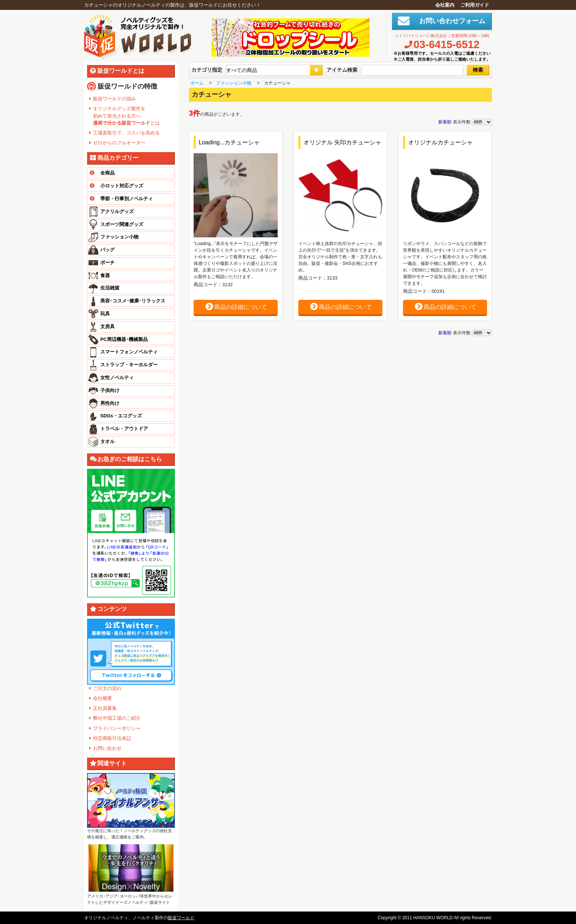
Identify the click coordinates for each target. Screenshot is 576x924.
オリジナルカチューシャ (440, 142)
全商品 (101, 173)
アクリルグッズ (117, 211)
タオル (107, 441)
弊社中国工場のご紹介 (117, 718)
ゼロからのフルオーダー (119, 143)
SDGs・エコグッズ (121, 416)
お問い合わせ (107, 748)
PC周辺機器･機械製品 (124, 339)
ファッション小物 (119, 237)
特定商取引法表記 (112, 738)
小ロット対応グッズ (115, 186)
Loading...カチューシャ (229, 142)
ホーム (197, 83)
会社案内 (445, 5)
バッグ (107, 250)
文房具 (107, 326)
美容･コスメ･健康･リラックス (133, 301)
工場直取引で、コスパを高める (126, 133)
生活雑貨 (110, 288)
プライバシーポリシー (117, 728)
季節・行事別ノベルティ (120, 199)
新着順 (445, 122)
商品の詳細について (236, 307)
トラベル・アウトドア (124, 429)
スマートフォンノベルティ (129, 352)
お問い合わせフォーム (449, 21)
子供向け (110, 390)
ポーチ (107, 263)
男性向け (110, 403)
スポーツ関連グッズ (122, 224)
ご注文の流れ (107, 688)
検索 (478, 70)
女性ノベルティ (117, 377)
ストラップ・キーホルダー (129, 365)
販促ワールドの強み (114, 99)
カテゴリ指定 (207, 70)
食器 (105, 275)
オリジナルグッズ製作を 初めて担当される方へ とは (126, 116)
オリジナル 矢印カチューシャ (342, 142)
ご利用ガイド (475, 5)
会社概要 (102, 698)
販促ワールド (181, 918)
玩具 (105, 314)
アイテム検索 (342, 70)
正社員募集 (105, 708)
